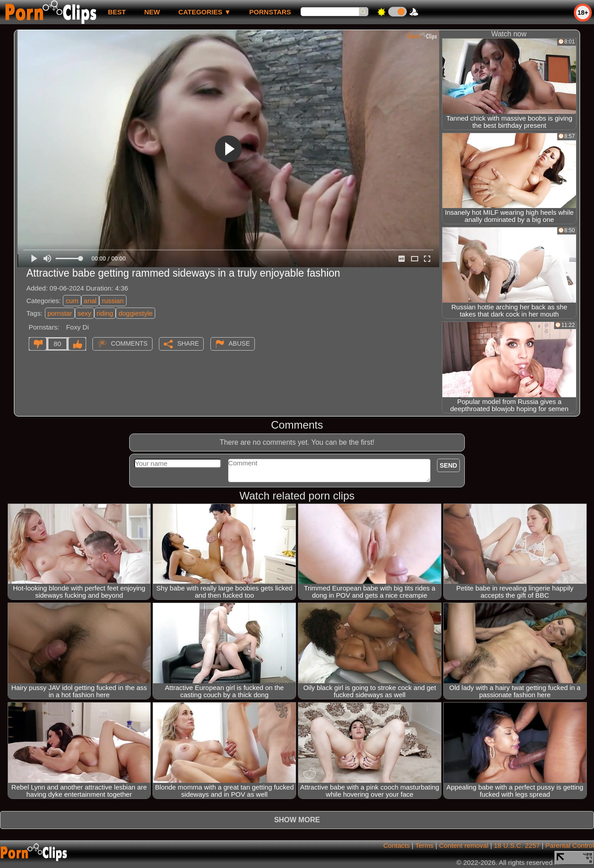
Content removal (463, 845)
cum (72, 301)
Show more (297, 820)
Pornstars (270, 12)
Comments (129, 343)
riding (105, 313)
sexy (85, 313)
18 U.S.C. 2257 (517, 845)
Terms (424, 845)
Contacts (396, 845)
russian (113, 301)
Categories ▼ (204, 12)
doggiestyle (135, 313)
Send (448, 465)
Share (188, 343)
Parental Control (570, 845)
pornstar (60, 313)
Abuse (239, 343)
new (152, 12)
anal (90, 301)
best (117, 12)
